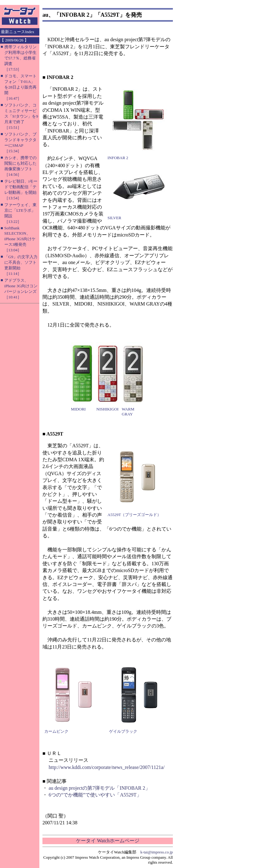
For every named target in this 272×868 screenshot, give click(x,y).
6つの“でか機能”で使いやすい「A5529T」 (95, 795)
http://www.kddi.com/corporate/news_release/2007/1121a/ (107, 767)
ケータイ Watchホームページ (107, 841)
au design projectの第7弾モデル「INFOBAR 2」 (99, 788)
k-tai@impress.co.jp (157, 852)
